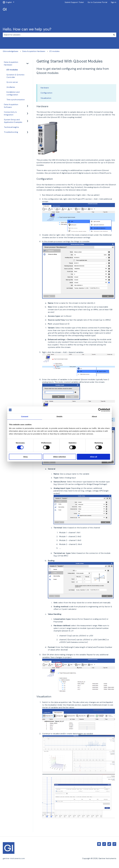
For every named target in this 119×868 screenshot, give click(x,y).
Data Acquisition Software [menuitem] (11, 106)
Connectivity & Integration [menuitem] (10, 113)
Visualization (46, 98)
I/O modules (54, 51)
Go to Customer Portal (97, 2)
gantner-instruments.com (14, 858)
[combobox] (57, 35)
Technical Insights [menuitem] (11, 127)
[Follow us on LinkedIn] (99, 844)
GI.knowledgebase (11, 51)
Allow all (93, 457)
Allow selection (59, 457)
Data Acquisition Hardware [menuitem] (11, 63)
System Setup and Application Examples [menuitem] (13, 121)
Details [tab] (59, 416)
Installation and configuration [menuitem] (13, 93)
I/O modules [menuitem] (12, 70)
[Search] (114, 35)
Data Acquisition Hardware (34, 51)
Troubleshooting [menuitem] (11, 132)
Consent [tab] (25, 416)
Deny (26, 457)
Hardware (45, 88)
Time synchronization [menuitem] (16, 100)
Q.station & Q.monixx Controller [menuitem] (15, 76)
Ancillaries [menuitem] (11, 87)
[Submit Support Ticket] (109, 844)
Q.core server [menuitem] (12, 82)
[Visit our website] (104, 844)
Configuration (46, 93)
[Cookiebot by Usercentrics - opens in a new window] (100, 410)
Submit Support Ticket (74, 2)
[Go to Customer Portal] (114, 844)
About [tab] (94, 416)
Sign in (114, 2)
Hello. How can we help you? (27, 29)
